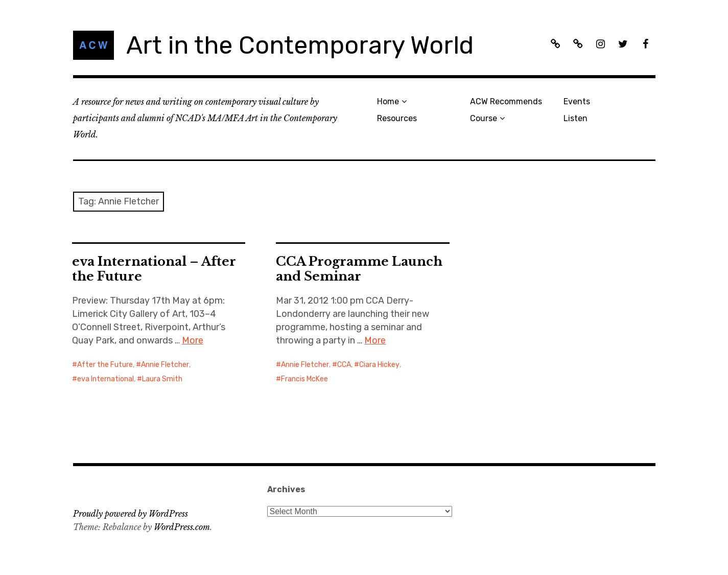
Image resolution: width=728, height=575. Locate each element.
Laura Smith (162, 379)
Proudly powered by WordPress (131, 514)
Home (388, 101)
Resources (397, 118)
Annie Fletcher (165, 365)
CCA (344, 365)
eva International (105, 379)
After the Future (105, 365)
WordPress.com (182, 527)
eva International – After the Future (154, 269)
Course (484, 118)
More (193, 340)
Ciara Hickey (379, 365)
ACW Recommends (506, 101)
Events (577, 101)
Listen (576, 118)
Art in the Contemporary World (300, 45)
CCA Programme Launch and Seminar (359, 269)
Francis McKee (304, 379)
